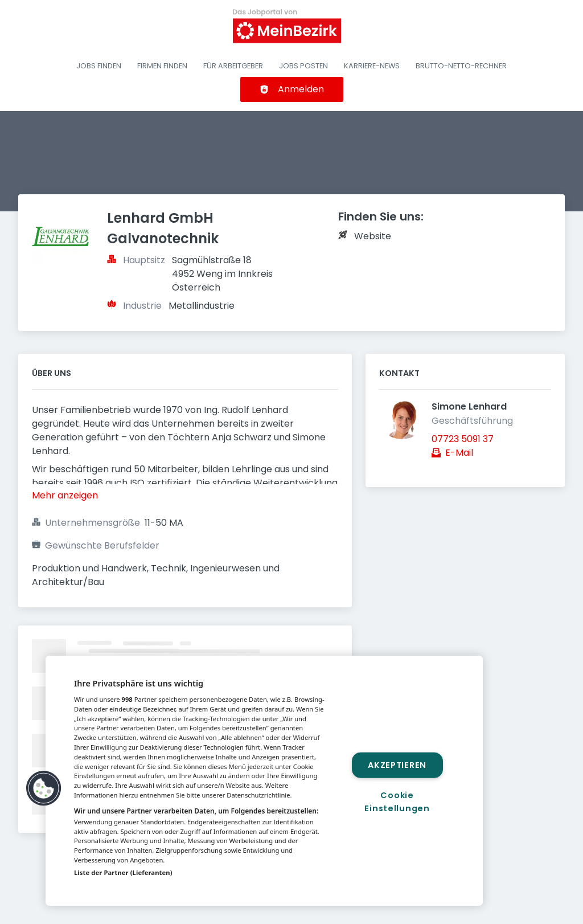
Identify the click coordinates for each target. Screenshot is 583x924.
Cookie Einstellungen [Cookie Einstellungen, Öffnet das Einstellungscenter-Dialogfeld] (397, 802)
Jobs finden (99, 66)
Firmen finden (162, 66)
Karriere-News (372, 66)
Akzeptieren (397, 764)
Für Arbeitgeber (233, 66)
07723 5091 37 (463, 439)
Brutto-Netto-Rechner (461, 66)
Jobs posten (303, 66)
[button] (44, 788)
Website (373, 236)
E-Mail (459, 453)
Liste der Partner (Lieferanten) (123, 872)
